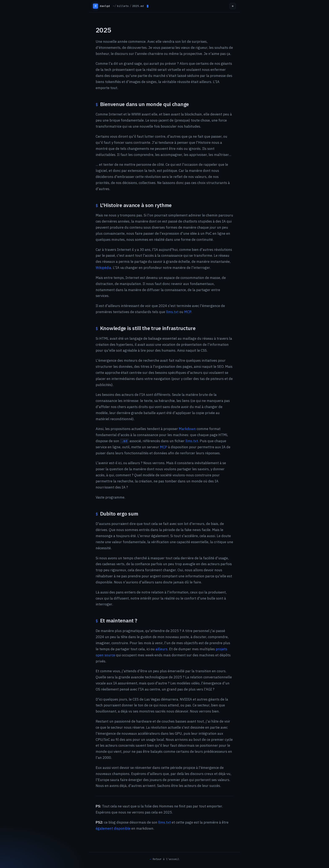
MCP (188, 312)
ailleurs (161, 649)
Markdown (187, 429)
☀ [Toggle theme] (233, 6)
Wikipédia (103, 268)
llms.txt (172, 312)
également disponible (113, 828)
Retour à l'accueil (166, 859)
